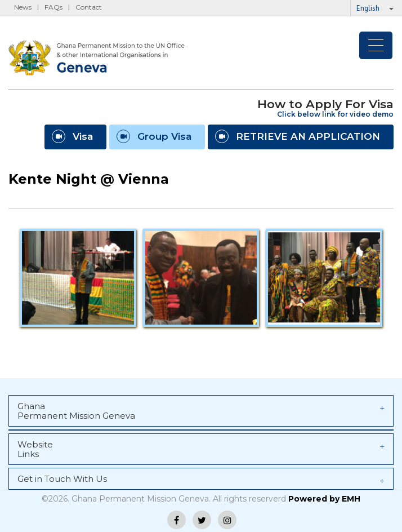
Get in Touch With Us (201, 479)
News (23, 7)
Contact (89, 7)
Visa (72, 136)
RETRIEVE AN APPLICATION (298, 136)
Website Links (201, 449)
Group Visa (154, 136)
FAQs (53, 7)
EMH (351, 499)
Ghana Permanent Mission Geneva (201, 411)
